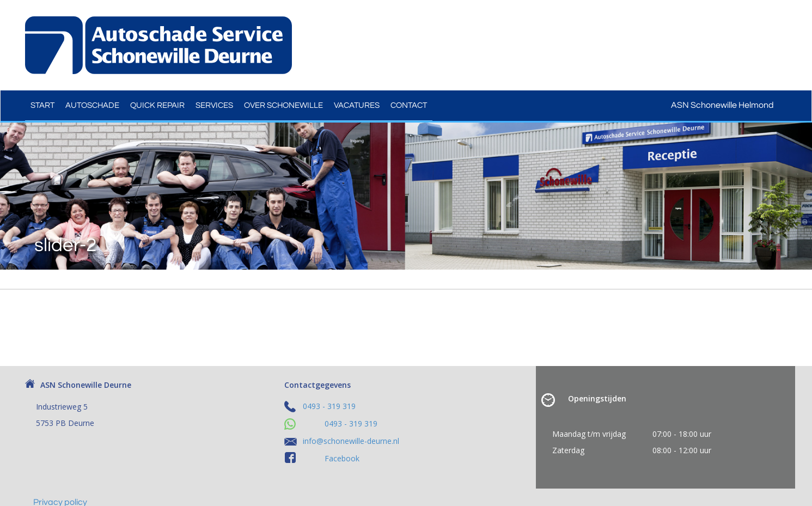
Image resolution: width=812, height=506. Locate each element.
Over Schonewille (283, 105)
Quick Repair (157, 105)
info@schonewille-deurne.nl (351, 441)
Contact (409, 105)
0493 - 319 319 (329, 406)
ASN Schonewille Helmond (729, 105)
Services (214, 105)
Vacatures (357, 105)
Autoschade (92, 105)
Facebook (342, 458)
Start (42, 105)
